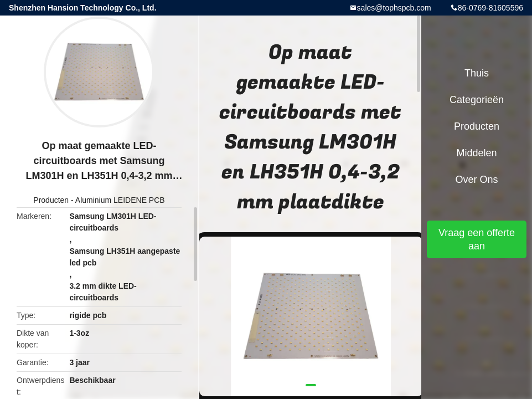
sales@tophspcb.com (394, 8)
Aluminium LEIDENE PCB (120, 200)
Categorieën (477, 100)
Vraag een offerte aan (477, 239)
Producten (51, 200)
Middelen (476, 153)
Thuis (477, 73)
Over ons (476, 180)
